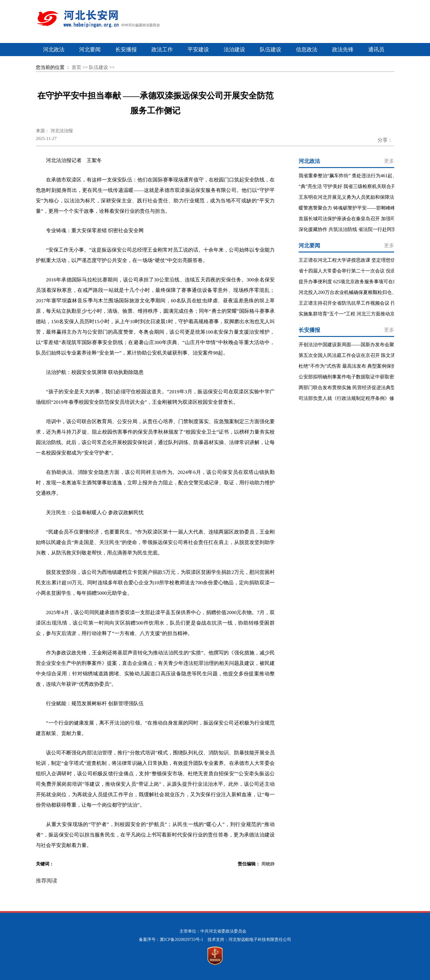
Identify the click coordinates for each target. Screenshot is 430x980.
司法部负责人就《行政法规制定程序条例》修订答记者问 (358, 398)
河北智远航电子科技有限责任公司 (260, 940)
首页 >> (80, 67)
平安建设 (198, 50)
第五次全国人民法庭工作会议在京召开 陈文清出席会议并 (359, 355)
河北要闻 (90, 50)
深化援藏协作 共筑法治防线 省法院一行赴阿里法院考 (355, 229)
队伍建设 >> (102, 67)
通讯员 (376, 50)
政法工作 (162, 50)
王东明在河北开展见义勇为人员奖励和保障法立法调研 (356, 197)
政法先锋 (343, 50)
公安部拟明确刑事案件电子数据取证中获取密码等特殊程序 (361, 377)
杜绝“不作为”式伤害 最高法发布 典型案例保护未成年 (354, 366)
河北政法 (54, 50)
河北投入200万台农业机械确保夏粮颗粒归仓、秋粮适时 (357, 292)
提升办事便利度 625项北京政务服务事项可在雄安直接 (355, 282)
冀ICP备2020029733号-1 (181, 940)
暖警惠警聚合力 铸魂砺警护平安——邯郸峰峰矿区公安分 (359, 208)
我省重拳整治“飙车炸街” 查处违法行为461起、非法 (353, 176)
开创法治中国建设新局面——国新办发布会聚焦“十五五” (358, 345)
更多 (389, 161)
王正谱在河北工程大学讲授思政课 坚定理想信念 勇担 (355, 260)
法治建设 (234, 50)
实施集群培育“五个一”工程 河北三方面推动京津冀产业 (356, 314)
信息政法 (307, 50)
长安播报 (126, 50)
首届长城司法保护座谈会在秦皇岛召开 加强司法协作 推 (357, 219)
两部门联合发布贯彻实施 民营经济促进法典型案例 (352, 387)
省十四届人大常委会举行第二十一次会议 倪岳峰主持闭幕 (359, 271)
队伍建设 (271, 50)
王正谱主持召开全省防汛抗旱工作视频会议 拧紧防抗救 (357, 303)
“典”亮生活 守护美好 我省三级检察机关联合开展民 (352, 186)
